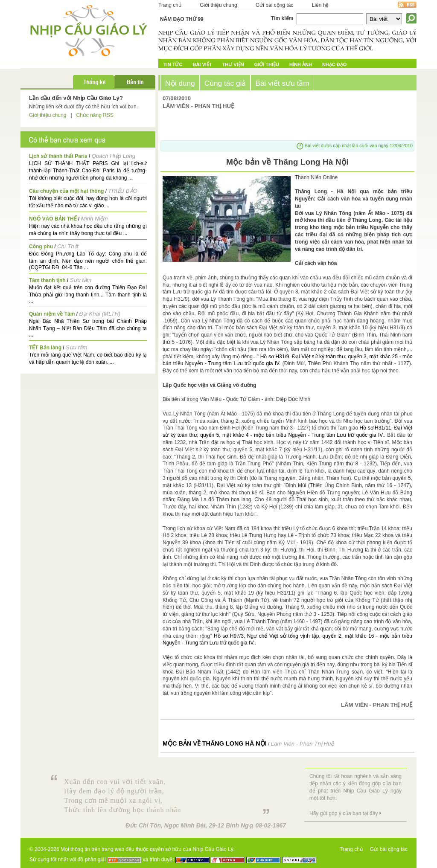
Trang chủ (170, 5)
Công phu (41, 247)
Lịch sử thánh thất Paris (58, 156)
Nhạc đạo (334, 64)
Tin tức (173, 64)
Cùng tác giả (225, 83)
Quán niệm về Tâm (52, 314)
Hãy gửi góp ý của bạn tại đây (344, 813)
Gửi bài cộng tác (274, 5)
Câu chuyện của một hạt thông (66, 191)
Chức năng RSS (95, 115)
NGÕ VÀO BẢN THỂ (53, 219)
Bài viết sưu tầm (282, 83)
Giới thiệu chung (218, 5)
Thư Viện (233, 64)
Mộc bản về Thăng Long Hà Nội (215, 743)
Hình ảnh (301, 64)
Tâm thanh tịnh (47, 280)
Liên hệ (320, 5)
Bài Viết (202, 64)
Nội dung (180, 83)
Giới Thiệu (267, 64)
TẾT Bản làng (45, 348)
